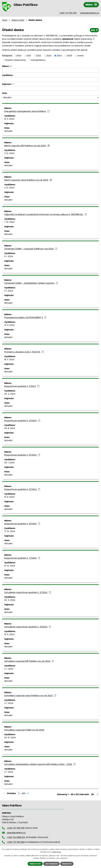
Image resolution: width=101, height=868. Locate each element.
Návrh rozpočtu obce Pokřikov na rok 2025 (28, 180)
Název (6, 66)
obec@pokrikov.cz (90, 13)
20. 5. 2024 (10, 600)
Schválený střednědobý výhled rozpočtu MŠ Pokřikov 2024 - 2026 (40, 764)
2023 (49, 56)
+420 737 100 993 (16, 842)
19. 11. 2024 (9, 359)
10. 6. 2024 (9, 634)
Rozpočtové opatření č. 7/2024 (22, 558)
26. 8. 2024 (10, 428)
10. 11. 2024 (9, 119)
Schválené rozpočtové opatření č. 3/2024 (27, 627)
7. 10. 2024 (9, 222)
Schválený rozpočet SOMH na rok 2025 (24, 730)
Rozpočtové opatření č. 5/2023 (22, 455)
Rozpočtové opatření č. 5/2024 (22, 489)
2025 (70, 56)
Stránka (11, 793)
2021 (29, 56)
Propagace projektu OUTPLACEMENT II (25, 317)
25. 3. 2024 (10, 394)
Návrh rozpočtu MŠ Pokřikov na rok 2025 (27, 146)
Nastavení (67, 864)
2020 (19, 56)
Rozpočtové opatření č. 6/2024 (22, 524)
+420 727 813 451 (68, 13)
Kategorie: (7, 55)
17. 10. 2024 (10, 531)
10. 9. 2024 (9, 497)
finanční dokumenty (16, 60)
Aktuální (8, 131)
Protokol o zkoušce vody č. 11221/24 (24, 352)
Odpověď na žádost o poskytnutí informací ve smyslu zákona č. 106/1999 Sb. (45, 214)
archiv (81, 56)
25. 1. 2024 (9, 463)
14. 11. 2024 (9, 325)
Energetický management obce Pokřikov (27, 111)
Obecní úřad (18, 20)
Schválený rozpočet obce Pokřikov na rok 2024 (30, 696)
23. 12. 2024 (10, 738)
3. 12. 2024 (9, 153)
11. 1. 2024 (9, 256)
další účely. (57, 852)
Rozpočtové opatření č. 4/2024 (22, 421)
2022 (39, 56)
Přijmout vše (35, 864)
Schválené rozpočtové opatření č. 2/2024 (27, 592)
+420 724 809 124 (16, 837)
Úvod (5, 20)
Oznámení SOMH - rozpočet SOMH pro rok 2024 (31, 249)
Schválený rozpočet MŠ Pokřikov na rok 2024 (29, 661)
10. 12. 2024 (10, 566)
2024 (59, 56)
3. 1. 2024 (9, 669)
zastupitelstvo (38, 60)
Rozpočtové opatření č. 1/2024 (22, 386)
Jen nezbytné (51, 864)
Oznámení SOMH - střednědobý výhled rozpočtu (31, 283)
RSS (94, 30)
